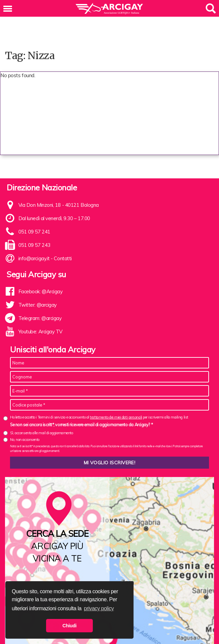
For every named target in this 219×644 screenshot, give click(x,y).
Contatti (63, 258)
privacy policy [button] (99, 608)
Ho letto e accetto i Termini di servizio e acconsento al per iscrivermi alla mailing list (99, 417)
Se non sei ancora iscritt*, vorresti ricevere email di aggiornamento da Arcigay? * (81, 425)
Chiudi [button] (69, 626)
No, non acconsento (25, 440)
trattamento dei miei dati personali (116, 417)
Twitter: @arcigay (38, 305)
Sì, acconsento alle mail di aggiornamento (42, 433)
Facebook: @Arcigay (41, 291)
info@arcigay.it (34, 258)
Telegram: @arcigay (40, 318)
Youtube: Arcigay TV (40, 332)
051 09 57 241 (34, 232)
